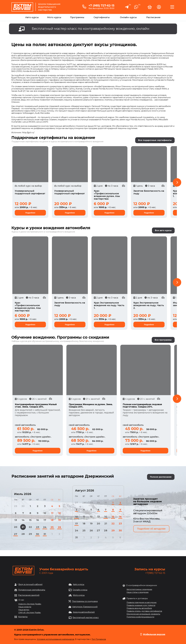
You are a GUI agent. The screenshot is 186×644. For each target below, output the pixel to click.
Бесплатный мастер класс (86, 618)
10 (45, 513)
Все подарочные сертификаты (155, 140)
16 (38, 520)
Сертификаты (102, 17)
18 (52, 520)
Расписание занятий (29, 595)
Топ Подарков (99, 639)
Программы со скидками (85, 601)
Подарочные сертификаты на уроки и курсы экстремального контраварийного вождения (58, 142)
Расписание (153, 17)
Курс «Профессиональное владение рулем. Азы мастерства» (107, 195)
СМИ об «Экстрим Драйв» (30, 613)
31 (45, 534)
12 (59, 513)
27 (16, 534)
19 (59, 520)
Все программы (163, 340)
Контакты (23, 617)
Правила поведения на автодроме (142, 602)
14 (23, 520)
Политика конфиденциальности (140, 617)
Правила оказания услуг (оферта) (141, 605)
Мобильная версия (154, 634)
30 (38, 534)
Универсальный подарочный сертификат (30, 192)
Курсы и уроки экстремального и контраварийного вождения (43, 232)
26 (59, 527)
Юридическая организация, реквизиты (143, 614)
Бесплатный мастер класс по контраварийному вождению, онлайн (91, 29)
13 (16, 520)
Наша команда (25, 607)
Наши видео (24, 610)
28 (23, 534)
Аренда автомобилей (84, 612)
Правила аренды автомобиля (139, 608)
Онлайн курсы (128, 17)
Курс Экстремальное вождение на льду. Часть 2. (149, 305)
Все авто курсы (163, 230)
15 (30, 520)
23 (38, 527)
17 (45, 520)
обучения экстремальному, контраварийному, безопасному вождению (68, 341)
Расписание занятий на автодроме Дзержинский (63, 476)
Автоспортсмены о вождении (139, 589)
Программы (77, 17)
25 (52, 527)
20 (16, 527)
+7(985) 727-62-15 (155, 573)
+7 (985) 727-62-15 (101, 6)
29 (30, 534)
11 (52, 513)
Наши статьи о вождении (138, 592)
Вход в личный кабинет (31, 584)
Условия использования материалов (55, 639)
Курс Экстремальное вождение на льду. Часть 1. (109, 305)
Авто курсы (32, 17)
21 (23, 527)
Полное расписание (161, 477)
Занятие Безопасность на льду (149, 192)
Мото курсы (54, 17)
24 (45, 527)
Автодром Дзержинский (85, 607)
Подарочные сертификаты (32, 590)
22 (30, 527)
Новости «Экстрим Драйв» (30, 604)
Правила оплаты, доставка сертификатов (144, 611)
